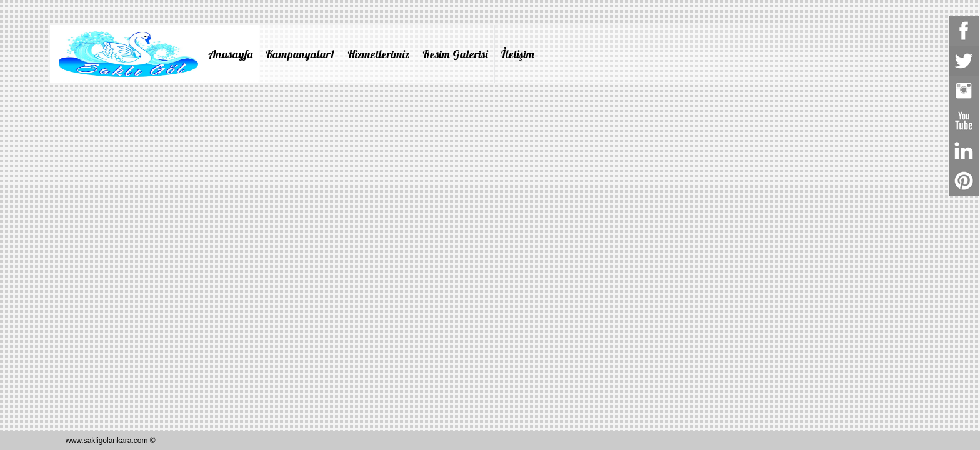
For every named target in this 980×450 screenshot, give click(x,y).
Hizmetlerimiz (378, 54)
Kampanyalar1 (300, 54)
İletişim (518, 54)
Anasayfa (230, 54)
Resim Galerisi (455, 54)
